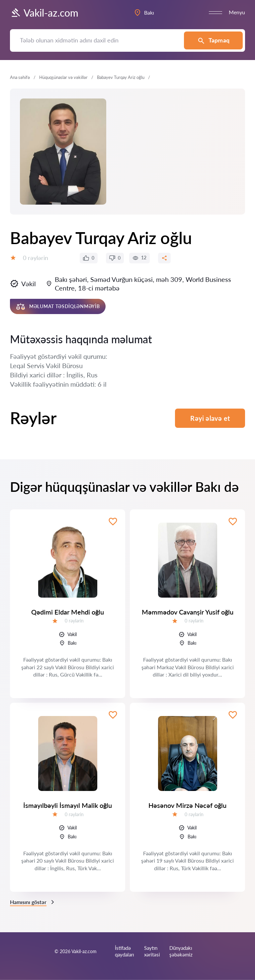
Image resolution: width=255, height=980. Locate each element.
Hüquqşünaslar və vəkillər (63, 77)
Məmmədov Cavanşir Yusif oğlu (188, 612)
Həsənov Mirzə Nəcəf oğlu (187, 805)
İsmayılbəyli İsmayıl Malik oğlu (68, 805)
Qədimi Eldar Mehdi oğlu (68, 612)
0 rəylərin (36, 258)
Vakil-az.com (44, 13)
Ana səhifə (20, 77)
